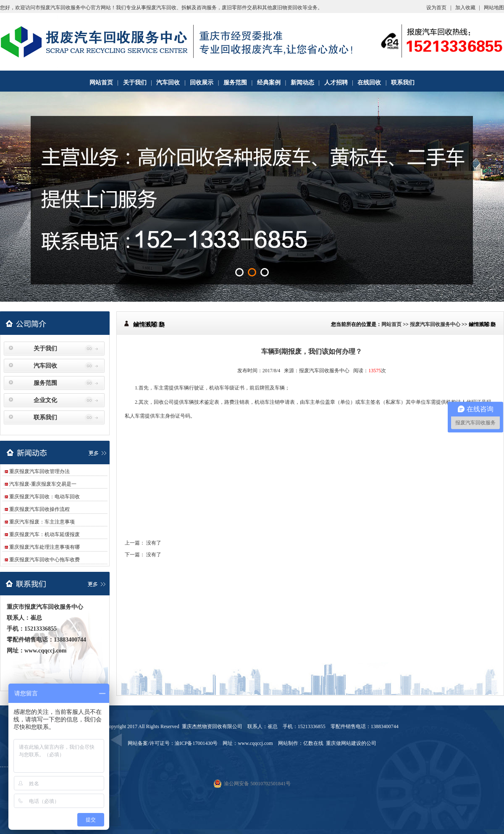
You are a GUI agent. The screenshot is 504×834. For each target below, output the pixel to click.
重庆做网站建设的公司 (351, 743)
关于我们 (135, 83)
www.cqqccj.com (45, 651)
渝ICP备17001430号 (196, 743)
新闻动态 (302, 83)
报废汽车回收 (161, 8)
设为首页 (436, 8)
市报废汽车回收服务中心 (63, 8)
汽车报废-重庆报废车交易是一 (43, 484)
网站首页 (101, 83)
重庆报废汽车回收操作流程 (39, 509)
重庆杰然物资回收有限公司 (212, 726)
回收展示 (202, 83)
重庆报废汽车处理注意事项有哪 (45, 547)
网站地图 (494, 8)
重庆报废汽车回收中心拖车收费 (45, 560)
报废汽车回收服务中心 (435, 324)
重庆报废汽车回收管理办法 (39, 471)
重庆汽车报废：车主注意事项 (42, 522)
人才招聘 (336, 83)
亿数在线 (313, 743)
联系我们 (403, 83)
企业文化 (45, 400)
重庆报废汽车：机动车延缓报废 (45, 534)
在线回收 (369, 83)
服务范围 (235, 83)
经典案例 (269, 83)
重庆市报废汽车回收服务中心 (45, 607)
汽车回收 (168, 83)
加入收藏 (465, 8)
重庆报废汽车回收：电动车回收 (45, 497)
